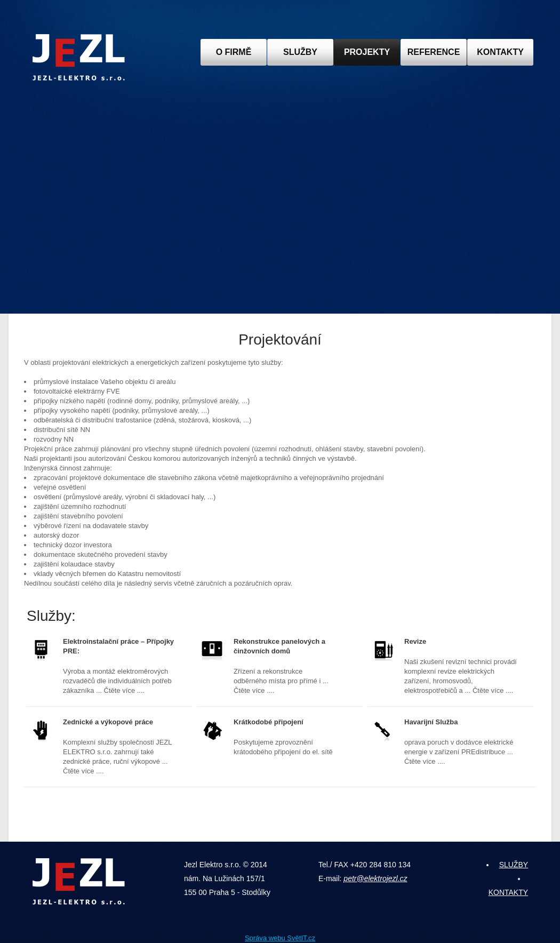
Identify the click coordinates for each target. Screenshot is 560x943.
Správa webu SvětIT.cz (280, 938)
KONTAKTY (500, 52)
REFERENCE (434, 52)
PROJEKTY (367, 52)
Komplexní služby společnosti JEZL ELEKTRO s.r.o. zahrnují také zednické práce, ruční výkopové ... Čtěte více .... (119, 746)
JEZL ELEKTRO (79, 57)
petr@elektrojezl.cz (375, 878)
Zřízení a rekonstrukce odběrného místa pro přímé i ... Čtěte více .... (285, 666)
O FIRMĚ (234, 52)
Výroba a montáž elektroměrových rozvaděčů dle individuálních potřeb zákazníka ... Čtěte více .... (122, 666)
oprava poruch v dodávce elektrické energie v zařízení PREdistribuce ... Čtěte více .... (461, 741)
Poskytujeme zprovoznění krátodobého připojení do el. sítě (285, 737)
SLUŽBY (300, 52)
